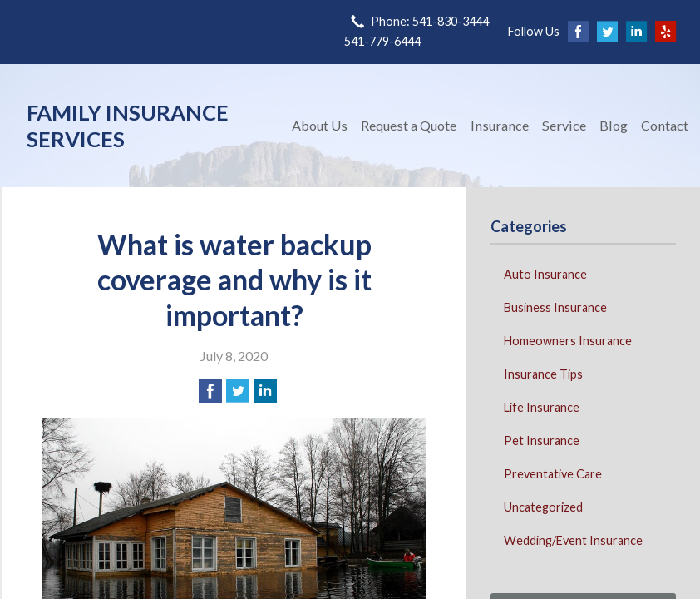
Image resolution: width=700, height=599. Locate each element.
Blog (614, 125)
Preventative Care (553, 474)
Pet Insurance (542, 441)
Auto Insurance (545, 274)
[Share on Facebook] (210, 391)
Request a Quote (409, 125)
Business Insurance (555, 307)
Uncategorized (543, 507)
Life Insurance (542, 407)
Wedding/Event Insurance (573, 540)
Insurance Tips (543, 374)
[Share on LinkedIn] (265, 391)
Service (564, 125)
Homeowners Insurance (568, 341)
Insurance (500, 125)
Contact (665, 125)
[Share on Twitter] (238, 391)
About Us (320, 125)
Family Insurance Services (128, 126)
